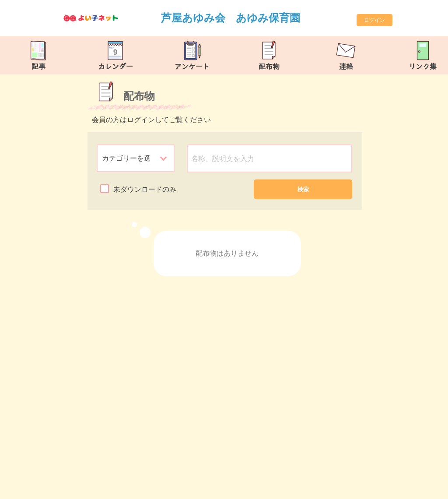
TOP (423, 488)
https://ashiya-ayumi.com (131, 488)
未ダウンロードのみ (145, 189)
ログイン (374, 20)
